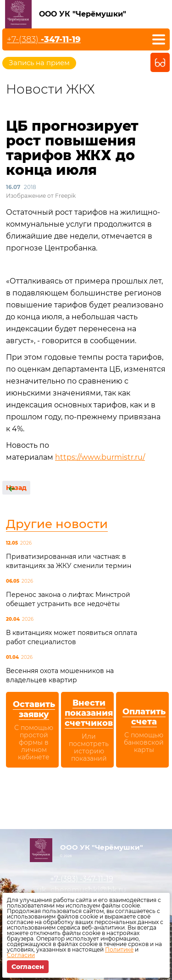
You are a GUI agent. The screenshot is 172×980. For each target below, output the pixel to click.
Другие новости (57, 524)
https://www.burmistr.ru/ (100, 457)
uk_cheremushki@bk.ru (81, 890)
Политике (119, 949)
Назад (16, 488)
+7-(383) (44, 39)
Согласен (28, 967)
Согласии (21, 955)
